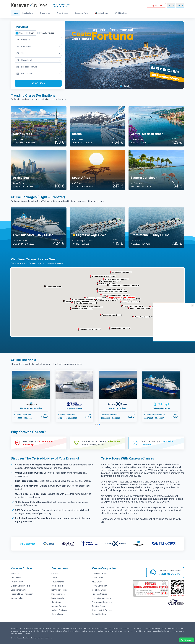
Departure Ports (81, 13)
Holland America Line (101, 598)
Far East (55, 574)
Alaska (54, 578)
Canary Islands (58, 614)
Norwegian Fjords (59, 590)
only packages (47, 33)
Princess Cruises (99, 594)
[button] (101, 295)
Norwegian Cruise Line (102, 602)
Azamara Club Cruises (102, 610)
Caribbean (56, 602)
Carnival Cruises (99, 606)
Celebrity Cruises (100, 590)
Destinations (28, 13)
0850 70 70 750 (60, 6)
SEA (21, 33)
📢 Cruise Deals (101, 13)
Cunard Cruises (99, 614)
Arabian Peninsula (59, 610)
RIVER (32, 33)
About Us (15, 574)
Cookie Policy (17, 598)
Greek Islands (58, 586)
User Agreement (18, 590)
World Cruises (121, 13)
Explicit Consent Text (20, 586)
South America (58, 582)
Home (15, 13)
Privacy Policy (17, 582)
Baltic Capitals (58, 598)
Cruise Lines (45, 13)
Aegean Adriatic (59, 606)
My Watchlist (157, 5)
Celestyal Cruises (100, 574)
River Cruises (62, 13)
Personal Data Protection (22, 594)
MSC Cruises (98, 582)
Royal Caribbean (100, 586)
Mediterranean (58, 594)
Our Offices (16, 578)
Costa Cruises (98, 578)
